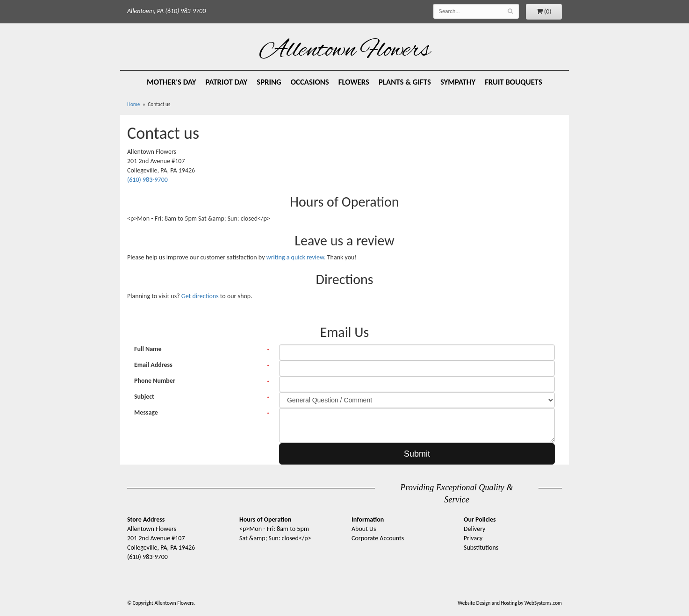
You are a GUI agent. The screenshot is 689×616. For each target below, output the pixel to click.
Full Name (148, 349)
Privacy (473, 538)
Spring (269, 82)
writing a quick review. (296, 257)
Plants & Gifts (405, 82)
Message (146, 412)
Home (133, 104)
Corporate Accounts (378, 538)
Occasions (310, 82)
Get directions (200, 296)
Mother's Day (172, 82)
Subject (144, 397)
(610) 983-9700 (147, 180)
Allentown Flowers (345, 51)
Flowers (354, 82)
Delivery (474, 529)
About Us (364, 529)
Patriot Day (227, 82)
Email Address (153, 365)
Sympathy (458, 82)
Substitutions (481, 548)
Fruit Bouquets (513, 82)
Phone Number (155, 381)
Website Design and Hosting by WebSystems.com (510, 603)
